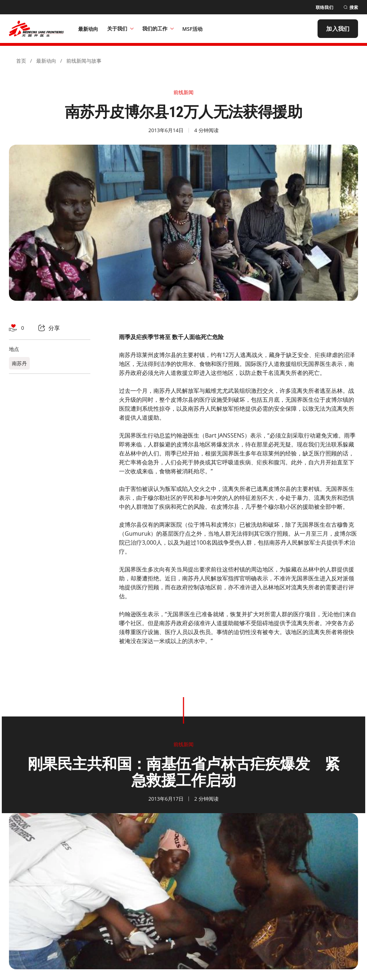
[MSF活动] (193, 29)
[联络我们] (325, 7)
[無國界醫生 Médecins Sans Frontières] (36, 29)
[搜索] (351, 7)
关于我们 (120, 28)
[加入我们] (338, 29)
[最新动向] (88, 29)
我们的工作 (158, 28)
